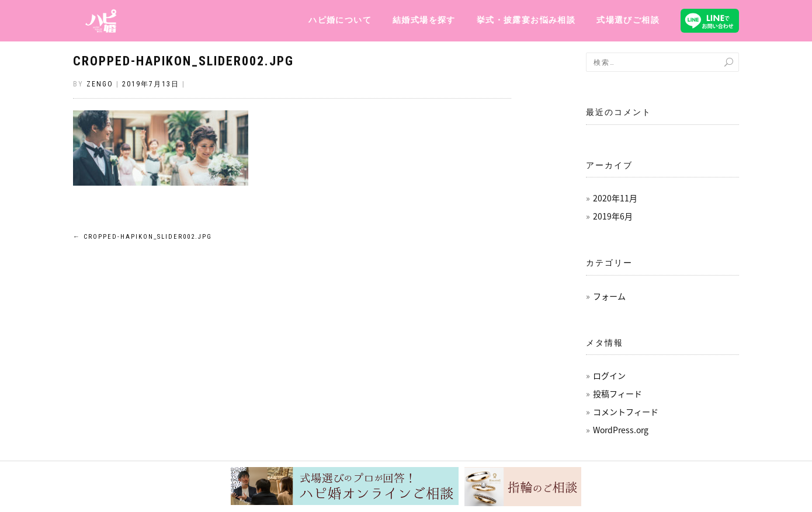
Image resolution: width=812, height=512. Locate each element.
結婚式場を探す (424, 20)
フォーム (609, 296)
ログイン (609, 375)
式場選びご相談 (628, 20)
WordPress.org (621, 430)
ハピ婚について (340, 20)
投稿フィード (617, 393)
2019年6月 (613, 216)
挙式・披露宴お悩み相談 (526, 20)
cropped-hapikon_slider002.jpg (183, 61)
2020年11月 (615, 198)
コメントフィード (626, 412)
